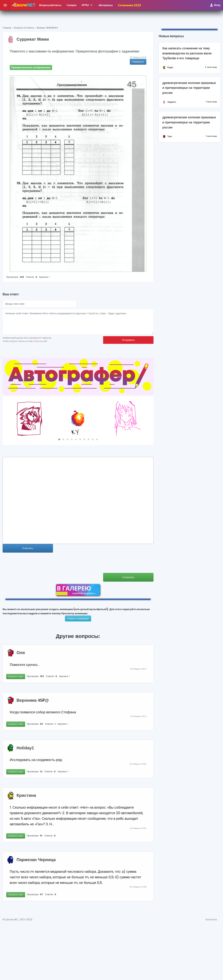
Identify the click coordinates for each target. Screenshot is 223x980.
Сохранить (128, 577)
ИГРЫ (88, 5)
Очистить (28, 548)
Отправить (128, 340)
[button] (59, 439)
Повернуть (138, 62)
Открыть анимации (78, 618)
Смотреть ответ (16, 676)
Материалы (106, 5)
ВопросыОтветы (50, 5)
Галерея (72, 5)
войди (37, 341)
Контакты (211, 919)
